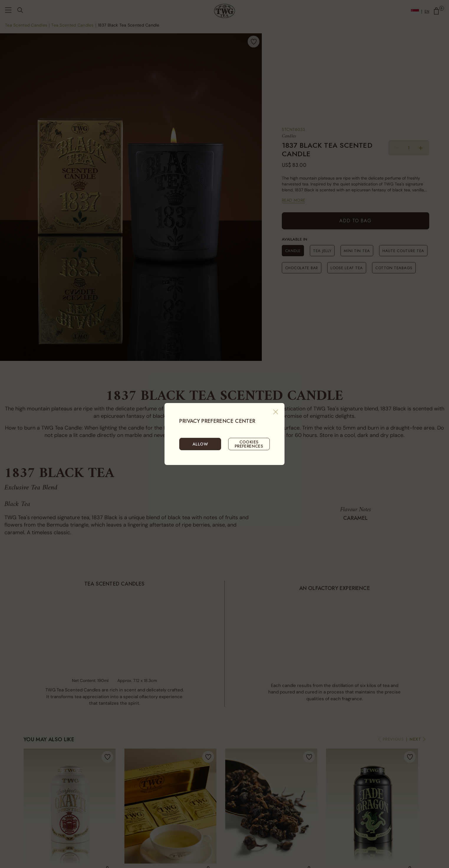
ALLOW (200, 444)
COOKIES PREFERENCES (249, 444)
